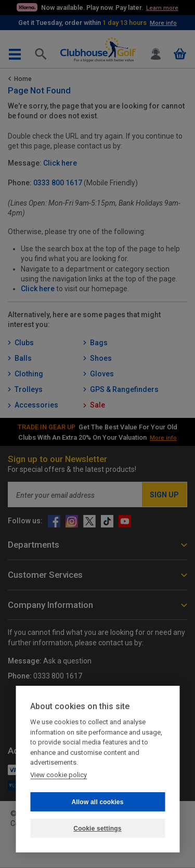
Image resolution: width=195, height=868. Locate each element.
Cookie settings (97, 829)
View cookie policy (58, 775)
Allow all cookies (97, 802)
